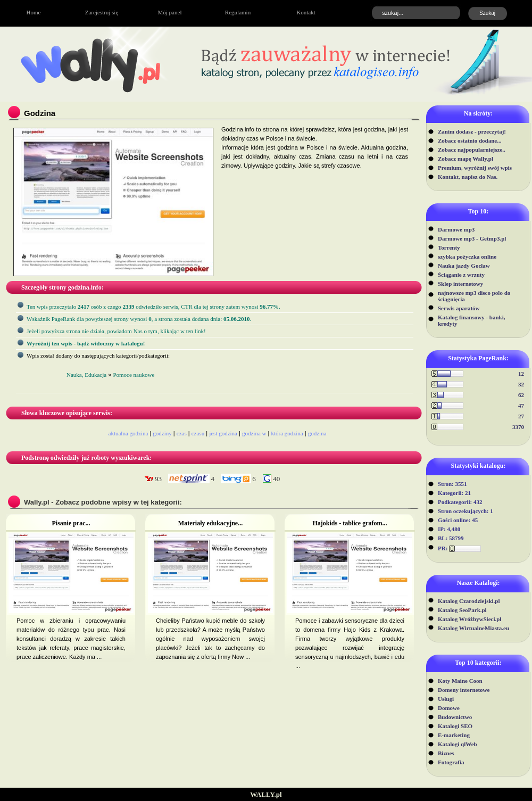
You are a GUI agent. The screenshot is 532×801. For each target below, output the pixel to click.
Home (34, 12)
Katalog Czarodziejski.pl (469, 601)
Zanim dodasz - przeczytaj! (472, 131)
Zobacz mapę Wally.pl (465, 159)
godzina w (254, 433)
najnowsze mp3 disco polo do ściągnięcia (474, 296)
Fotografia (451, 762)
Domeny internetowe (464, 690)
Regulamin (238, 12)
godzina (317, 433)
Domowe (449, 708)
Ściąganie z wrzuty (461, 275)
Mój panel (170, 12)
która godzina (287, 433)
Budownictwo (455, 717)
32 (521, 384)
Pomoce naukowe (134, 375)
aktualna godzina (128, 433)
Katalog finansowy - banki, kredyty (472, 320)
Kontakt (306, 12)
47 (521, 406)
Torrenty (449, 247)
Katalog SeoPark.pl (462, 610)
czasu (198, 433)
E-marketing (454, 735)
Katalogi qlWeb (458, 744)
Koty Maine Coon (460, 681)
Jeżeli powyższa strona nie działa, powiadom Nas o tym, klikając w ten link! (116, 331)
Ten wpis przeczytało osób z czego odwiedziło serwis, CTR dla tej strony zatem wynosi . (153, 307)
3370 (518, 427)
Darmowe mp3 (456, 229)
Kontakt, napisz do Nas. (468, 177)
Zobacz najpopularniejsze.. (472, 150)
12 (521, 374)
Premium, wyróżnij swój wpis (475, 168)
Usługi (446, 699)
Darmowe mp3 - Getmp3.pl (472, 238)
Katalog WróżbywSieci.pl (469, 619)
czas (182, 433)
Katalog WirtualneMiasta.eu (473, 628)
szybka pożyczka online (467, 257)
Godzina (40, 113)
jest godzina (223, 433)
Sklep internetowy (460, 284)
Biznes (446, 753)
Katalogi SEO (455, 726)
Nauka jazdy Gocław (464, 266)
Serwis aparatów (459, 308)
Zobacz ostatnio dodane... (470, 141)
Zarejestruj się (102, 12)
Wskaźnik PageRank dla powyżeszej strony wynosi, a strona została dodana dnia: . (139, 319)
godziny (162, 433)
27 (521, 416)
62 (521, 395)
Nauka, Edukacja (86, 375)
